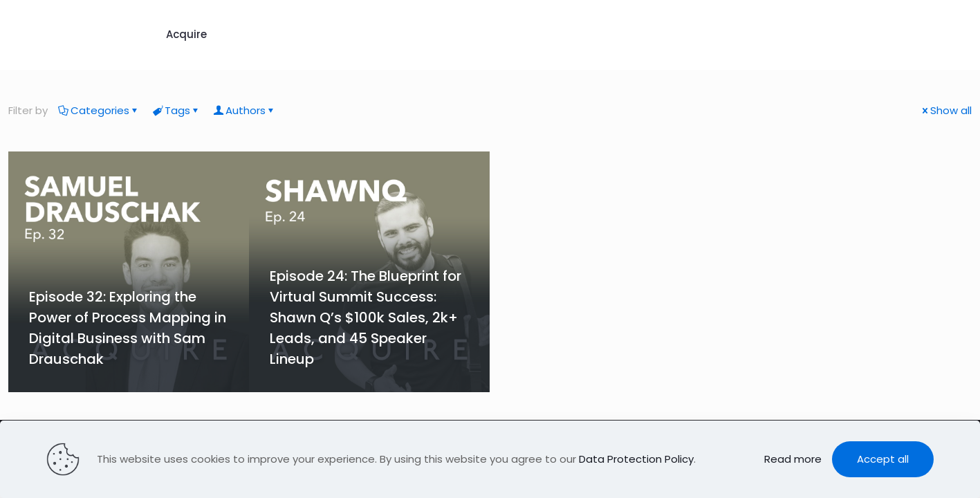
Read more (793, 459)
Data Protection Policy (636, 459)
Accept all (883, 459)
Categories (99, 110)
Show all (946, 110)
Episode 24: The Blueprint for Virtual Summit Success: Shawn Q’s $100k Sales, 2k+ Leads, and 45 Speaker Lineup (366, 317)
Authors (244, 110)
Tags (176, 110)
